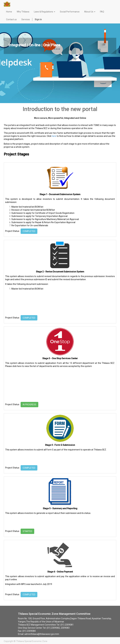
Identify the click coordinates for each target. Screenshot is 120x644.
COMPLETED (29, 231)
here (54, 136)
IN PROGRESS (29, 405)
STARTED (27, 531)
